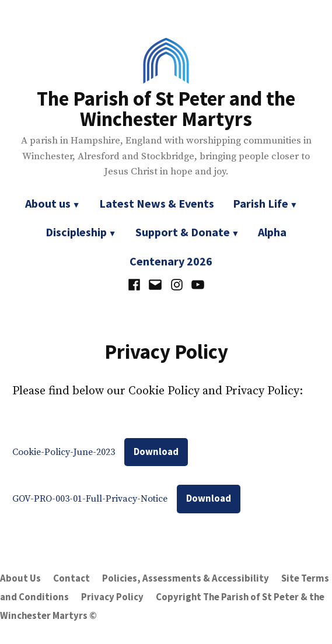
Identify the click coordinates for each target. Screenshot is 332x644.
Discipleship (76, 232)
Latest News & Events (157, 203)
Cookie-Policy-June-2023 (64, 452)
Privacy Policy (112, 597)
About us (48, 203)
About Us (20, 578)
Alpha (272, 232)
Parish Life (261, 203)
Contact (71, 578)
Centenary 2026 (171, 261)
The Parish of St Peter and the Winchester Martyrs (166, 108)
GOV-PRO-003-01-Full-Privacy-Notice (90, 499)
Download (156, 452)
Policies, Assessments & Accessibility (186, 578)
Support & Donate (183, 232)
